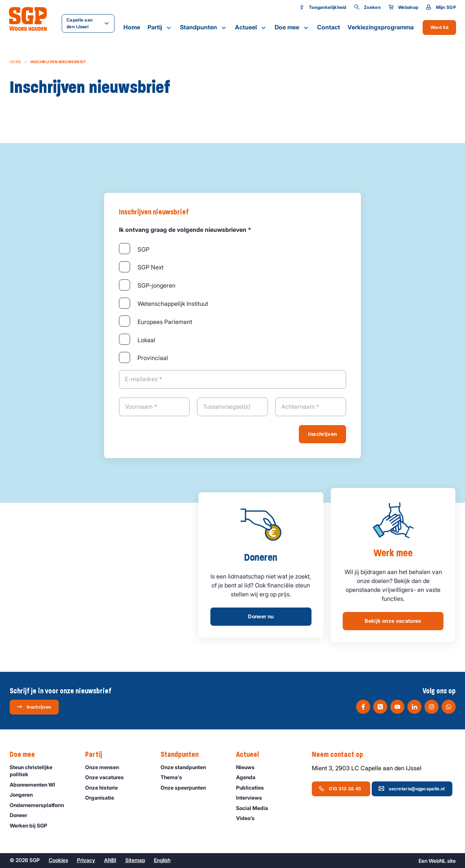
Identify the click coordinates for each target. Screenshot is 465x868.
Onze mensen (105, 767)
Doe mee (292, 27)
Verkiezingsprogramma (381, 27)
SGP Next (151, 267)
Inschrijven (322, 434)
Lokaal (146, 340)
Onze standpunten (187, 767)
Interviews (252, 798)
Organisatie (103, 798)
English (162, 860)
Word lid (439, 27)
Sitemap (135, 860)
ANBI (110, 860)
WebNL (437, 861)
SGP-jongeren (156, 285)
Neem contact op (341, 755)
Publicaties (253, 788)
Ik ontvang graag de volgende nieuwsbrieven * (185, 230)
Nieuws (249, 767)
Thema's (175, 777)
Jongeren (25, 795)
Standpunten (204, 27)
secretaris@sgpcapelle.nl (411, 788)
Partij (160, 27)
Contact (329, 27)
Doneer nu (261, 616)
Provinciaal (153, 358)
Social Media (255, 808)
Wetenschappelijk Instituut (173, 304)
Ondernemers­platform (40, 805)
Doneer (22, 815)
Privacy (86, 860)
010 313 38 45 (340, 788)
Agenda (249, 777)
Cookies (58, 860)
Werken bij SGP (32, 825)
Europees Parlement (165, 322)
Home (132, 27)
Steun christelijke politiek (41, 771)
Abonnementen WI (36, 785)
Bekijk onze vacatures (393, 621)
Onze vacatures (108, 777)
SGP (143, 249)
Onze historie (105, 788)
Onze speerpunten (187, 788)
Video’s (249, 818)
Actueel (251, 27)
